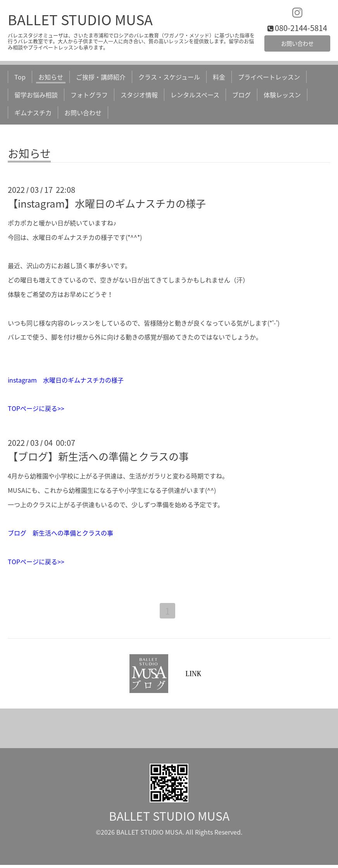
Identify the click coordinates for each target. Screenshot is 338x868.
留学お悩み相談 (36, 97)
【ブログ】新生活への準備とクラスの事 (98, 458)
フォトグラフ (89, 97)
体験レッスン (282, 97)
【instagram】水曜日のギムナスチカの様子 (107, 205)
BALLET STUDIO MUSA (80, 21)
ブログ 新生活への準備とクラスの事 (60, 535)
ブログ (241, 97)
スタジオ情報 (139, 97)
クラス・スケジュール (169, 79)
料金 (219, 79)
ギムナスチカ (33, 115)
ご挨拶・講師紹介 (101, 79)
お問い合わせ (297, 45)
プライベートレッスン (269, 79)
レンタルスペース (195, 97)
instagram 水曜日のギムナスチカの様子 (66, 382)
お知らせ (51, 79)
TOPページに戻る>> (36, 411)
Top (20, 79)
